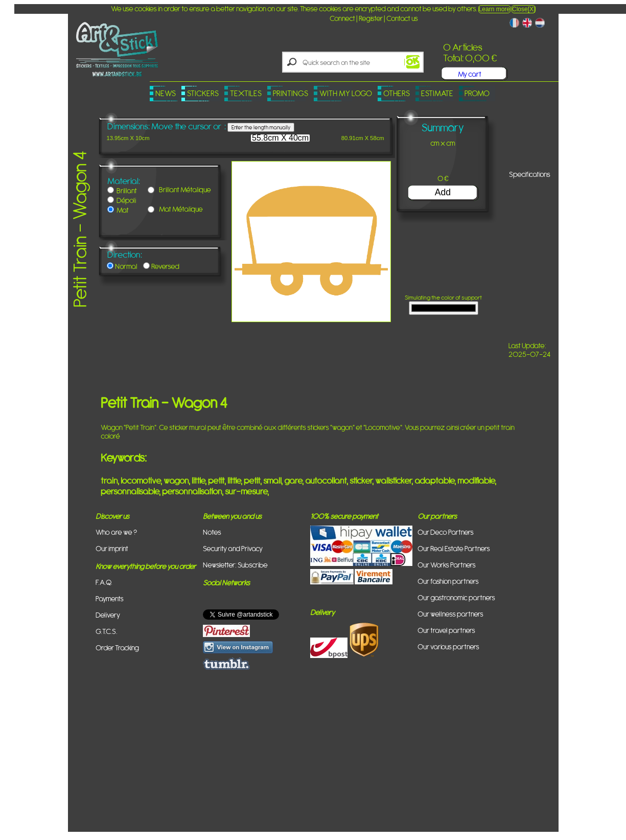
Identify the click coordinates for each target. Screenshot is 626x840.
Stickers (203, 93)
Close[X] (524, 9)
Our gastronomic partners (456, 597)
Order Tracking (117, 648)
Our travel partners (446, 630)
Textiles (246, 93)
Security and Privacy (233, 548)
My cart (470, 74)
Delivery (108, 615)
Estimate (437, 93)
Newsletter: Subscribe (235, 565)
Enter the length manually (261, 127)
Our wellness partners (450, 614)
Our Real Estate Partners (454, 548)
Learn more (494, 9)
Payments (110, 598)
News (166, 93)
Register (371, 18)
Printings (291, 93)
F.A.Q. (104, 582)
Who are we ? (116, 532)
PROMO (477, 93)
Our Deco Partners (446, 532)
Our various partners (448, 646)
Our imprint (112, 548)
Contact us (402, 18)
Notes (212, 532)
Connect (342, 18)
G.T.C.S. (107, 631)
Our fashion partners (448, 581)
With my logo (346, 93)
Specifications (530, 174)
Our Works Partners (447, 565)
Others (397, 93)
